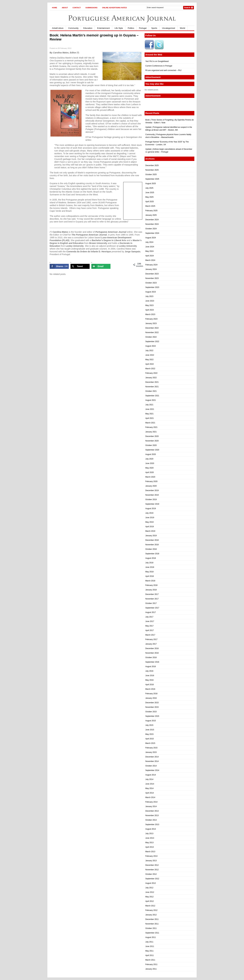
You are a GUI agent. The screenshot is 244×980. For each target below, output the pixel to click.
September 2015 (152, 716)
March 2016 (150, 689)
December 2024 (152, 220)
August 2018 (151, 558)
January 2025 (151, 215)
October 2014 (151, 766)
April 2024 (150, 256)
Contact (77, 8)
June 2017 (150, 621)
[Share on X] (80, 266)
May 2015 (149, 734)
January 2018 (151, 590)
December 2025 (152, 165)
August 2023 (151, 292)
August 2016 (151, 667)
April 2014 (150, 793)
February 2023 (151, 319)
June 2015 (150, 730)
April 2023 (150, 310)
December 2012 (152, 865)
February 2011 (151, 964)
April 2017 (150, 630)
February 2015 (151, 748)
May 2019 (149, 522)
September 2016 (152, 662)
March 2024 (150, 260)
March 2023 (150, 314)
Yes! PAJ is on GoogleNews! (157, 61)
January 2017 (151, 644)
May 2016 (149, 680)
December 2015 (152, 703)
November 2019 (152, 495)
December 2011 (152, 919)
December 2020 (152, 436)
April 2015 (150, 739)
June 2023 (150, 301)
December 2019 (152, 490)
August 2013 (151, 829)
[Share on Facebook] (59, 266)
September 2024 (152, 233)
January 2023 (151, 323)
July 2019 (149, 513)
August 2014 (151, 775)
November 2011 (152, 924)
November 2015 (152, 707)
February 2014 (151, 802)
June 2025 (150, 193)
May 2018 (149, 572)
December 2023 (152, 274)
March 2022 (150, 369)
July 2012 (149, 888)
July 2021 (149, 405)
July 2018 (149, 563)
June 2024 (150, 247)
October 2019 (151, 499)
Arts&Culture (58, 28)
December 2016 (152, 648)
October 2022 (151, 337)
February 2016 (151, 694)
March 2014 (150, 797)
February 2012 (151, 910)
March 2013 (150, 852)
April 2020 (150, 472)
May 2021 (149, 414)
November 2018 (152, 545)
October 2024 (151, 229)
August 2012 (151, 883)
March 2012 (150, 906)
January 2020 (151, 486)
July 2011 (149, 942)
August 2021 (151, 400)
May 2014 (149, 788)
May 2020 (149, 468)
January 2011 (151, 969)
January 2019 (151, 536)
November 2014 (152, 761)
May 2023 (149, 305)
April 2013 (150, 847)
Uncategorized (169, 28)
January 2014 (151, 806)
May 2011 (149, 951)
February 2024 (151, 265)
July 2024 (149, 242)
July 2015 (149, 725)
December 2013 (152, 811)
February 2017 (151, 639)
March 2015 (150, 743)
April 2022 (150, 364)
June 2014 (150, 784)
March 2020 (150, 477)
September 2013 (152, 825)
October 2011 (151, 928)
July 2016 (149, 671)
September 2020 (152, 450)
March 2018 (150, 581)
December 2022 (152, 328)
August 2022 (151, 346)
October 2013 (151, 820)
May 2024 (149, 251)
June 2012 (150, 892)
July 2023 (149, 296)
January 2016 (151, 698)
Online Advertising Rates (114, 8)
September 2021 (152, 396)
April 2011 (150, 955)
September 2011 (152, 933)
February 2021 (151, 427)
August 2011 (151, 937)
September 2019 (152, 504)
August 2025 (151, 184)
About (65, 8)
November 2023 (152, 278)
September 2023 (152, 287)
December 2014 (152, 757)
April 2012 (150, 901)
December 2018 (152, 540)
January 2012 (151, 915)
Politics (131, 28)
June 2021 (150, 409)
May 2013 (149, 843)
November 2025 (152, 170)
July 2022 (149, 351)
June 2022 (150, 355)
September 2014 (152, 770)
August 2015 (151, 721)
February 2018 (151, 585)
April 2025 (150, 202)
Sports (154, 28)
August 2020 (151, 454)
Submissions (91, 8)
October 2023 (151, 283)
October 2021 (151, 391)
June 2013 (150, 838)
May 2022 (149, 360)
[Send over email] (101, 266)
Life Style (119, 28)
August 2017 (151, 612)
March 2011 (150, 960)
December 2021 (152, 382)
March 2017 (150, 635)
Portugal (143, 28)
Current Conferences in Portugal (159, 66)
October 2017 (151, 603)
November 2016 (152, 653)
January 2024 (151, 269)
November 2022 (152, 332)
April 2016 (150, 685)
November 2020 (152, 441)
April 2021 (150, 418)
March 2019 (150, 531)
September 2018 (152, 554)
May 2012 (149, 897)
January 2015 (151, 752)
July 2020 (149, 459)
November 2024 (152, 224)
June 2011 (150, 946)
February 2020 (151, 481)
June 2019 (150, 518)
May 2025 (149, 197)
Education (88, 28)
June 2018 (150, 567)
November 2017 (152, 599)
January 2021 (151, 432)
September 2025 (152, 179)
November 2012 (152, 870)
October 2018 (151, 549)
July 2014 (149, 779)
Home (55, 8)
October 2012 (151, 874)
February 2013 (151, 856)
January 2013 (151, 861)
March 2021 (150, 423)
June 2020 (150, 463)
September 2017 (152, 608)
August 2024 (151, 238)
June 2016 (150, 676)
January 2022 (151, 378)
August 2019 (151, 509)
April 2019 (150, 527)
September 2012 (152, 879)
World (183, 28)
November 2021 (152, 387)
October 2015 (151, 712)
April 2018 (150, 576)
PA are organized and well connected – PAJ (163, 70)
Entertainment (103, 28)
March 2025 (150, 206)
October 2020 (151, 445)
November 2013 (152, 815)
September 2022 (152, 342)
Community (73, 28)
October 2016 (151, 657)
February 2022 (151, 373)
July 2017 (149, 617)
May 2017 (149, 626)
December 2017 (152, 594)
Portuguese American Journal (122, 18)
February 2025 (151, 211)
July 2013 (149, 834)
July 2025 (149, 188)
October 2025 (151, 174)
